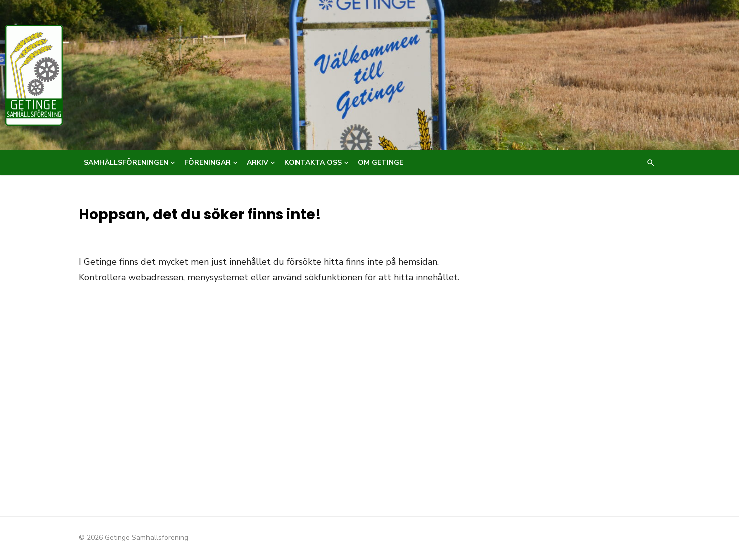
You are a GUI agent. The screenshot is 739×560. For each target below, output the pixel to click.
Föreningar (207, 163)
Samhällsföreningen (126, 163)
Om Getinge (381, 163)
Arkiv (258, 163)
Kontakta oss (313, 163)
